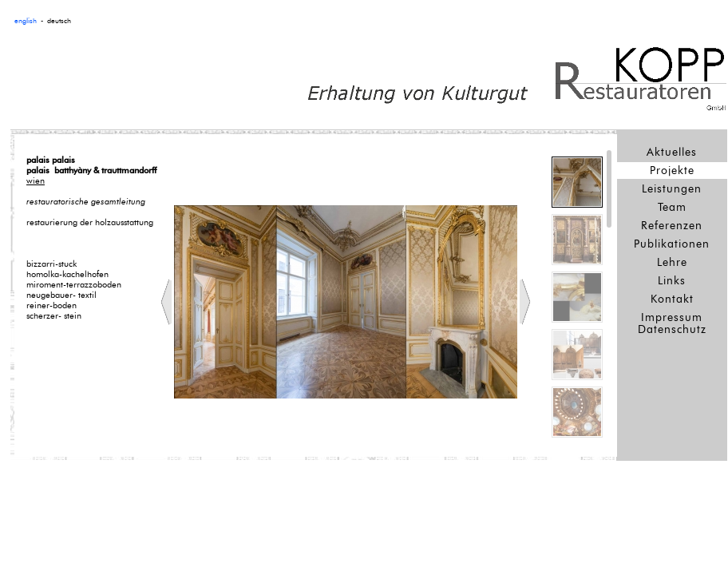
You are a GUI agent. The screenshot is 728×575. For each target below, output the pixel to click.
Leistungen (672, 189)
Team (672, 207)
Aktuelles (672, 152)
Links (672, 281)
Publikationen (672, 244)
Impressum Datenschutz (672, 323)
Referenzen (672, 226)
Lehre (672, 262)
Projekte (672, 171)
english (26, 21)
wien (36, 181)
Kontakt (672, 299)
